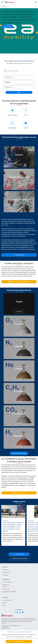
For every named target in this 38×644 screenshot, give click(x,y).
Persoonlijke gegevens (18, 637)
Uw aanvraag (6, 589)
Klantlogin (6, 570)
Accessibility (29, 637)
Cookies (8, 637)
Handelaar (5, 575)
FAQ (4, 606)
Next (36, 55)
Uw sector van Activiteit (6, 585)
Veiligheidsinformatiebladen (8, 592)
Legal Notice (31, 635)
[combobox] (36, 2)
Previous (3, 55)
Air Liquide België (7, 600)
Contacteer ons (6, 572)
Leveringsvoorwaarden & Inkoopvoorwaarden (14, 635)
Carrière (5, 603)
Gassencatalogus (7, 582)
